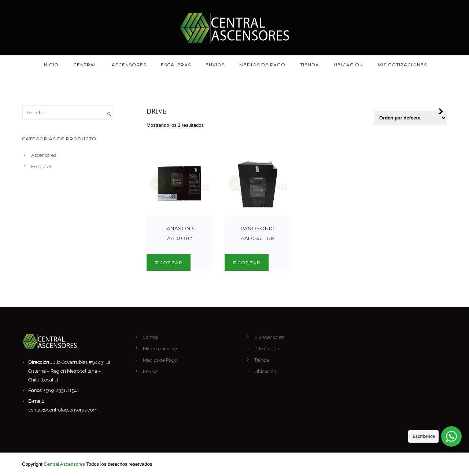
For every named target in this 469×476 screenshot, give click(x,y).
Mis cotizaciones (402, 65)
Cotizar (171, 263)
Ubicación (348, 65)
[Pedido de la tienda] (410, 118)
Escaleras (176, 65)
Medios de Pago (262, 65)
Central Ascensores (64, 464)
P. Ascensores (269, 337)
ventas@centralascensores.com (63, 410)
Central (85, 65)
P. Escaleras (267, 349)
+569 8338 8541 (61, 390)
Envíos (215, 65)
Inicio (51, 65)
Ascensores (129, 65)
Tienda (310, 65)
